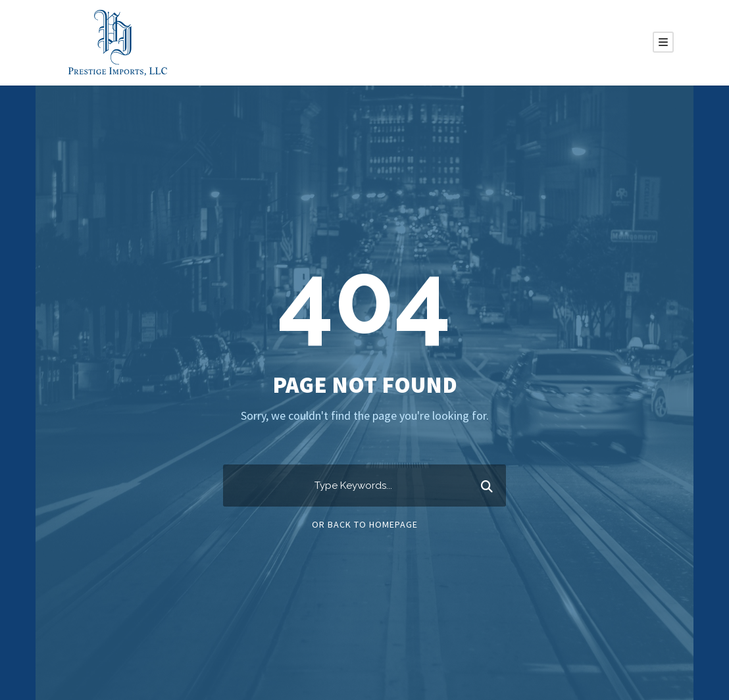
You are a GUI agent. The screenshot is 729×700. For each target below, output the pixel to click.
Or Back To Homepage (365, 524)
